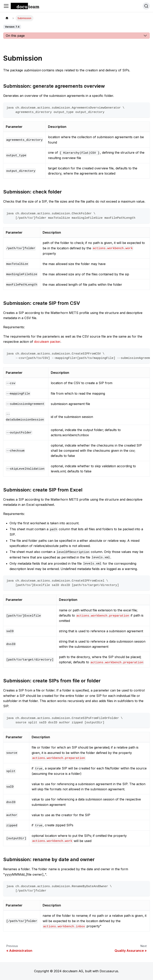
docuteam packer (47, 342)
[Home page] (7, 18)
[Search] (146, 6)
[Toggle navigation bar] (6, 6)
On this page (15, 36)
